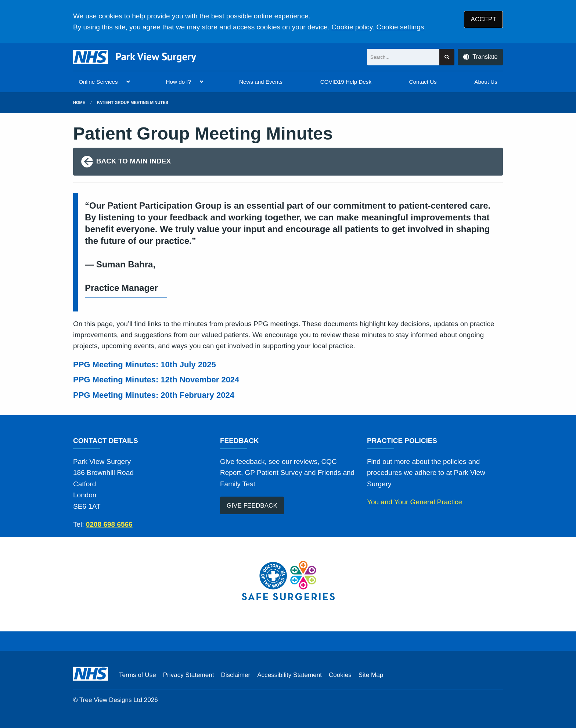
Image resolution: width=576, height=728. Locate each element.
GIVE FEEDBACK (252, 506)
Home (79, 102)
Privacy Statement (189, 675)
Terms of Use (138, 675)
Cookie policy (352, 27)
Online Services (98, 82)
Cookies (340, 675)
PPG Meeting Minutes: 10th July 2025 (146, 365)
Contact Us (423, 82)
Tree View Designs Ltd (111, 700)
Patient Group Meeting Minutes (133, 102)
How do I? (179, 82)
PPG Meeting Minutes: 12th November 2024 (157, 380)
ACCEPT (484, 19)
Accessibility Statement (289, 675)
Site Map (371, 675)
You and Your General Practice (415, 502)
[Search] (403, 57)
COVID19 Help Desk (346, 82)
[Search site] (447, 57)
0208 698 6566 (109, 524)
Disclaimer (235, 675)
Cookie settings (400, 27)
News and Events (261, 82)
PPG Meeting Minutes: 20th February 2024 (155, 395)
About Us (486, 82)
